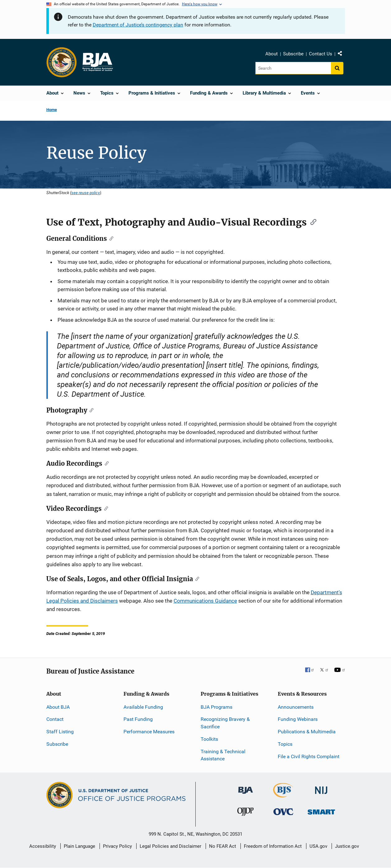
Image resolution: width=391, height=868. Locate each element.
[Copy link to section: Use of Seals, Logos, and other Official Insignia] (196, 578)
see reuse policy (86, 193)
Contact (55, 719)
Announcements (296, 707)
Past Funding (138, 719)
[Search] (293, 68)
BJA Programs (216, 707)
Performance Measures (149, 732)
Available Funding (143, 707)
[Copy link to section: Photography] (90, 410)
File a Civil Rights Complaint (309, 756)
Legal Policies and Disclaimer (170, 846)
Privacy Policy (117, 846)
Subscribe (293, 54)
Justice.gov (347, 846)
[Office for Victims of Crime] (283, 812)
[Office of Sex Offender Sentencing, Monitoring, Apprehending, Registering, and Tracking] (321, 810)
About (272, 54)
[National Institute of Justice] (321, 788)
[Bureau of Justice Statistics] (283, 795)
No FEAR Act (223, 846)
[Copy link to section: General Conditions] (110, 238)
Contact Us (321, 54)
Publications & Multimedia (307, 732)
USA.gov (318, 846)
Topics (285, 744)
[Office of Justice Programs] (62, 62)
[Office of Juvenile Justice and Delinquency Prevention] (245, 813)
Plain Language (79, 846)
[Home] (97, 62)
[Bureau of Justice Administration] (246, 787)
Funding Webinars (298, 719)
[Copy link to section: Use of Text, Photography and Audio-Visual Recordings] (311, 222)
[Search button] (337, 68)
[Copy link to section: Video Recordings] (105, 508)
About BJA (58, 707)
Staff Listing (60, 732)
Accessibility (43, 846)
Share (342, 55)
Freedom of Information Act (273, 846)
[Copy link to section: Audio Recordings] (106, 463)
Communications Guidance (205, 601)
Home (52, 110)
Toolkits (209, 739)
